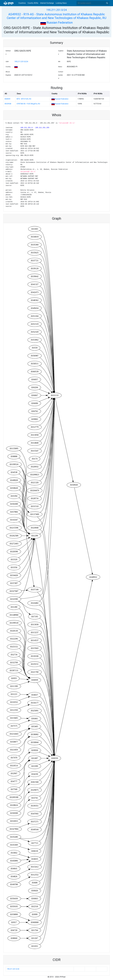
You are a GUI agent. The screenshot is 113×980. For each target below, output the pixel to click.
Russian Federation (56, 23)
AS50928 (8, 104)
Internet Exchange (47, 3)
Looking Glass (61, 3)
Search (107, 3)
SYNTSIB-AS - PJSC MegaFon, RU (28, 104)
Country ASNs (33, 3)
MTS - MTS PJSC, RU (24, 99)
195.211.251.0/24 (56, 10)
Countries (22, 3)
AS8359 (7, 99)
